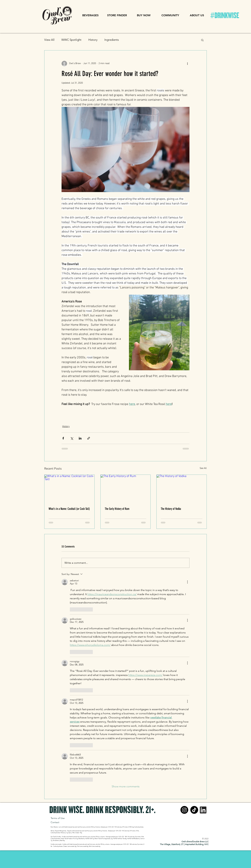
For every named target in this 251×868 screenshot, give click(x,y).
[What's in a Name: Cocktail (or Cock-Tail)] (69, 489)
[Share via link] (89, 438)
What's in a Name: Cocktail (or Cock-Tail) (69, 509)
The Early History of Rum (117, 509)
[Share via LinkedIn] (80, 438)
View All (49, 40)
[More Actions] (187, 582)
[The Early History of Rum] (126, 489)
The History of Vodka (171, 509)
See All (203, 468)
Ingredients (112, 40)
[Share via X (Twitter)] (72, 438)
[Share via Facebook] (63, 438)
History (93, 40)
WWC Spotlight (71, 40)
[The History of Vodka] (182, 489)
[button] (90, 15)
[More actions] (187, 64)
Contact (55, 822)
